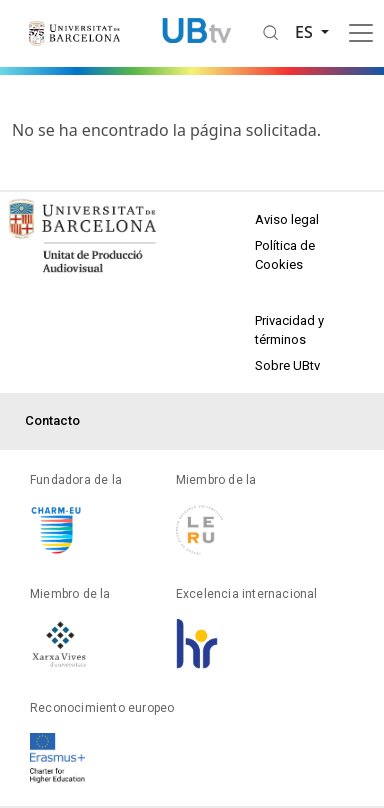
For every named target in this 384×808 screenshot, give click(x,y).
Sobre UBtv (287, 365)
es (306, 32)
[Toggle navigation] (361, 33)
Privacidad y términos (289, 330)
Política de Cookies (285, 255)
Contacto (52, 420)
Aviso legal (287, 219)
